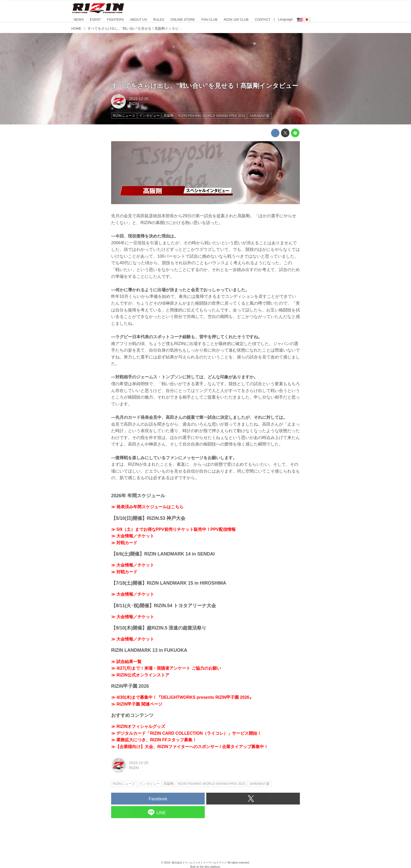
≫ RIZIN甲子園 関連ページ (137, 704)
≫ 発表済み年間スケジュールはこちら (147, 507)
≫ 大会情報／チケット (133, 536)
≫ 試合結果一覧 (126, 662)
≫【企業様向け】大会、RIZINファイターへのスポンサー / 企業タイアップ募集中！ (190, 747)
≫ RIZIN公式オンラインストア (140, 675)
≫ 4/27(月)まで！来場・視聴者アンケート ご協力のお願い (166, 668)
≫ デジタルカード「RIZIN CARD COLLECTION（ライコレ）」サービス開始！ (186, 733)
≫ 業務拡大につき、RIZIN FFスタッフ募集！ (154, 740)
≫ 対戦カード (124, 543)
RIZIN (134, 104)
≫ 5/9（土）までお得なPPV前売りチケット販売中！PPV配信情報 (173, 529)
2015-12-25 (139, 99)
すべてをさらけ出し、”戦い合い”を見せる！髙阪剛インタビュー (205, 86)
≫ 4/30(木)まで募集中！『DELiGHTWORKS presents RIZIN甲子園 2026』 (182, 697)
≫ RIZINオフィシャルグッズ (138, 726)
